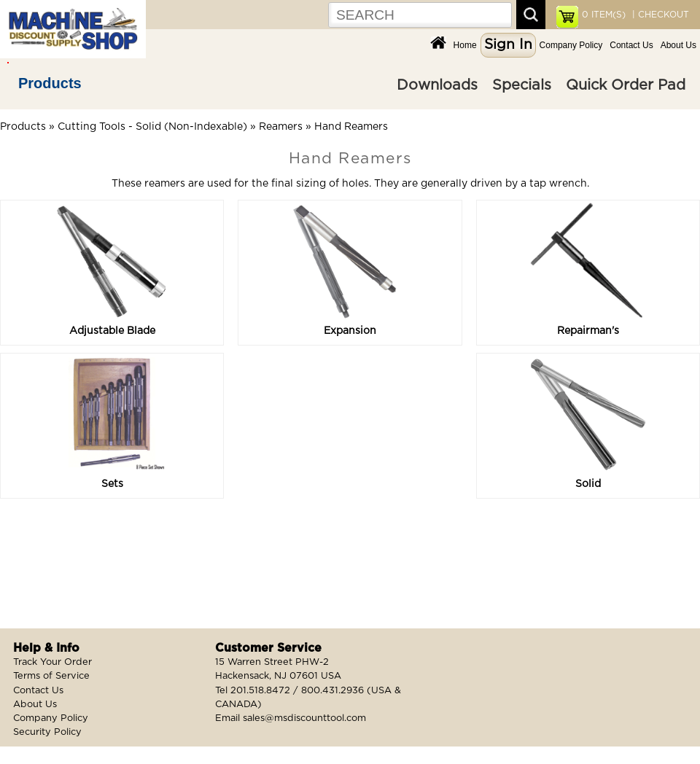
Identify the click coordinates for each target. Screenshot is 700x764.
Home (465, 45)
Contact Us (631, 45)
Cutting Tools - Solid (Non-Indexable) (152, 127)
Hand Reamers (351, 127)
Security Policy (47, 732)
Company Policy (571, 45)
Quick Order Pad (626, 85)
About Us (678, 45)
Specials (522, 85)
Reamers (281, 127)
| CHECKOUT (659, 15)
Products (50, 83)
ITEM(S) (604, 15)
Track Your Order (52, 662)
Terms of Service (51, 676)
